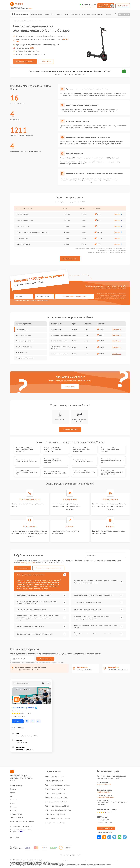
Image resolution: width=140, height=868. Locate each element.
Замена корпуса (23, 226)
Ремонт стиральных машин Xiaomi (57, 819)
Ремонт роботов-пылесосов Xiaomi (58, 785)
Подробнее (70, 509)
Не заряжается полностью (59, 341)
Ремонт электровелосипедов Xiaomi (58, 810)
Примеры (14, 793)
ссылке (21, 831)
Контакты (108, 14)
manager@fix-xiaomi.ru (106, 797)
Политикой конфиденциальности (54, 662)
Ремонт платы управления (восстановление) (33, 232)
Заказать (118, 214)
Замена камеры (23, 214)
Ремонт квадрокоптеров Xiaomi (56, 797)
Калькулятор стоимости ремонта (22, 821)
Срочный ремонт (37, 14)
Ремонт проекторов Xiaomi (55, 789)
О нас (53, 14)
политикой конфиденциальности (39, 300)
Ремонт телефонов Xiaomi (54, 776)
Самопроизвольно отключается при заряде (61, 347)
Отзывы (60, 14)
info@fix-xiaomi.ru (104, 792)
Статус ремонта (124, 14)
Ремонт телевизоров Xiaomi (55, 793)
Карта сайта (15, 837)
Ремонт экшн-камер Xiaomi (55, 814)
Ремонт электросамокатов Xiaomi (57, 806)
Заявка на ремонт (97, 14)
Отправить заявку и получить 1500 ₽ (75, 296)
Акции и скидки (85, 14)
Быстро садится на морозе (59, 354)
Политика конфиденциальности (70, 855)
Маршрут (18, 721)
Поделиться (99, 837)
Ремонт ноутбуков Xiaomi (54, 781)
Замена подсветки (24, 244)
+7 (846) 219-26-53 (89, 5)
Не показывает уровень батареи (61, 335)
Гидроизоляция (23, 238)
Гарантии (75, 14)
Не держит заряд (56, 329)
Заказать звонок (70, 387)
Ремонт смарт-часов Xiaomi (55, 823)
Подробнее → (117, 329)
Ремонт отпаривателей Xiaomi (56, 802)
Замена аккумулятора (25, 220)
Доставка (67, 14)
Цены (46, 14)
